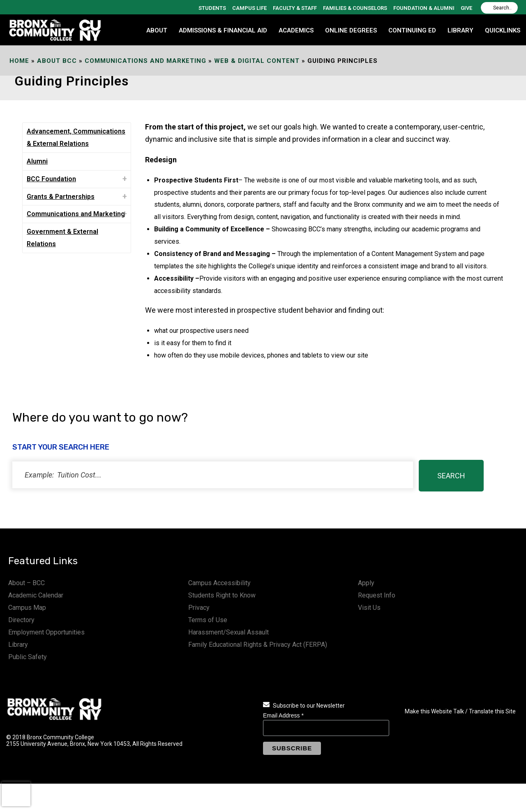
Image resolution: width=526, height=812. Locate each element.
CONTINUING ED (412, 30)
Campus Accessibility (219, 583)
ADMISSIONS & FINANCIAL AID (223, 30)
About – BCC (27, 583)
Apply (366, 583)
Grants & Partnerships (61, 197)
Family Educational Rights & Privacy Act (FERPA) (258, 645)
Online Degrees (351, 30)
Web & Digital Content (257, 61)
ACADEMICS (296, 30)
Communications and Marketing (145, 61)
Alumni (37, 161)
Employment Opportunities (46, 632)
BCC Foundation (51, 179)
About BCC (57, 61)
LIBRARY (460, 30)
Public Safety (28, 657)
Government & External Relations (62, 238)
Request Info (377, 595)
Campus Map (27, 608)
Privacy (199, 608)
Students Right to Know (222, 595)
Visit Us (369, 608)
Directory (21, 620)
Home (19, 61)
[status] (213, 475)
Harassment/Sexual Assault (228, 632)
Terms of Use (208, 620)
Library (18, 645)
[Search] (499, 8)
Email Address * (283, 715)
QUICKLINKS (503, 30)
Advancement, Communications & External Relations (76, 137)
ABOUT (157, 30)
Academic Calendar (36, 595)
